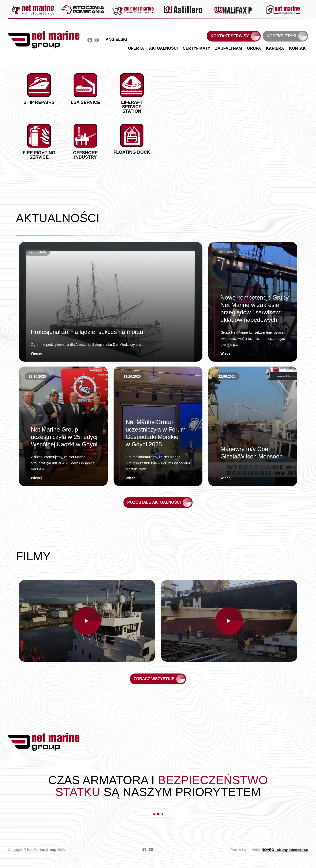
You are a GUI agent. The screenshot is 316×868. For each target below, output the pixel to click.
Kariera (275, 48)
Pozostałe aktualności (154, 502)
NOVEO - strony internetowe (285, 850)
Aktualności (163, 48)
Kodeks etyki (281, 36)
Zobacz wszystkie (154, 679)
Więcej (36, 353)
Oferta (136, 48)
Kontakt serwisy (230, 36)
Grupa (254, 48)
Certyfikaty (196, 48)
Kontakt (299, 48)
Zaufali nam (229, 48)
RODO (158, 814)
